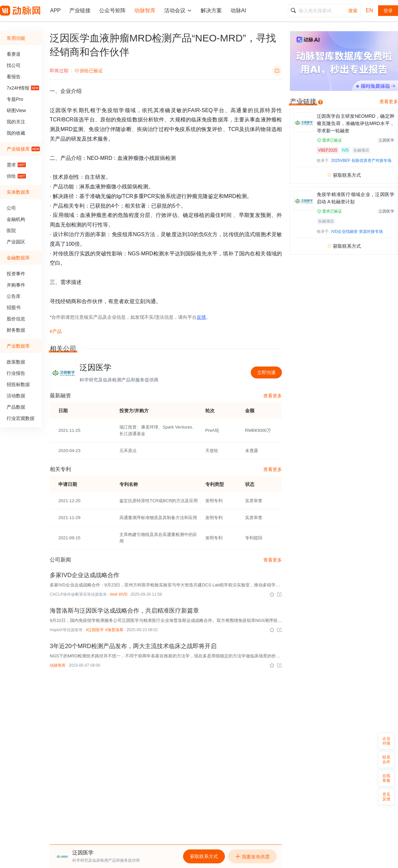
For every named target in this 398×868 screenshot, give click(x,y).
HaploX (56, 630)
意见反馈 (386, 797)
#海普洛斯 (114, 630)
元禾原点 (128, 451)
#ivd (113, 594)
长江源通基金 (132, 434)
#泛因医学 (95, 630)
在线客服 (386, 778)
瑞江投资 (128, 427)
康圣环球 (150, 427)
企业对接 (386, 741)
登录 (388, 11)
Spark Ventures (177, 427)
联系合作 (386, 760)
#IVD (123, 594)
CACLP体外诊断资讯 (68, 594)
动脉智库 (58, 665)
